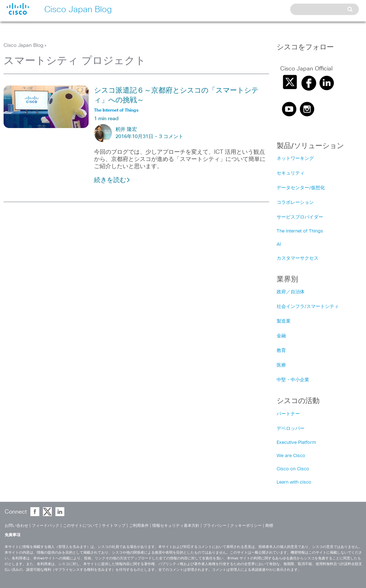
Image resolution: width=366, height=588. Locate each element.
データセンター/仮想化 (301, 188)
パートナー (288, 414)
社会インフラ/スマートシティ (308, 307)
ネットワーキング (295, 159)
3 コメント (171, 137)
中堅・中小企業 (293, 380)
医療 (281, 365)
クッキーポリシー (246, 526)
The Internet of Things (300, 231)
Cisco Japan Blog (23, 45)
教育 (281, 351)
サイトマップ (114, 526)
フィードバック (46, 526)
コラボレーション (295, 203)
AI (279, 244)
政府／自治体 (291, 292)
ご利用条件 (139, 526)
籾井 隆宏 (126, 129)
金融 (281, 336)
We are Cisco (291, 456)
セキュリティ (291, 173)
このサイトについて (81, 526)
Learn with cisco (294, 482)
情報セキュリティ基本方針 (176, 526)
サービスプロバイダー (300, 217)
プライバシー (215, 526)
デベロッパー (291, 429)
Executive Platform (296, 443)
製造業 (284, 321)
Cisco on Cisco (293, 469)
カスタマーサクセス (298, 258)
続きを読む (112, 180)
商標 (269, 526)
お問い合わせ (16, 526)
